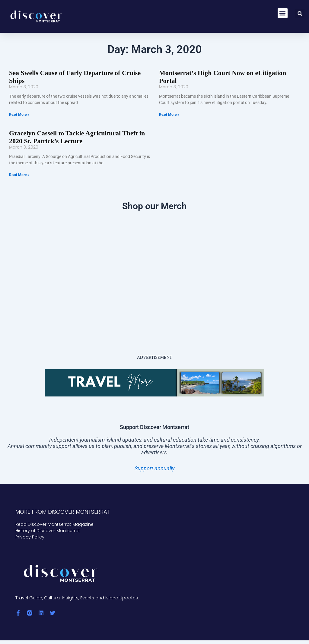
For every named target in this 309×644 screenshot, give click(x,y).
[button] (283, 13)
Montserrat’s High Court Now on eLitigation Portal (226, 73)
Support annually (154, 459)
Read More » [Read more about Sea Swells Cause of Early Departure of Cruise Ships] (19, 106)
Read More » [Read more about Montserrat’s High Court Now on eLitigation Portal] (169, 106)
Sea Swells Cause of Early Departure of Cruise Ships (77, 73)
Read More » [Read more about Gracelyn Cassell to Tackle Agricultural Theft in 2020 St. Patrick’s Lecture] (19, 166)
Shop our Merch (154, 197)
